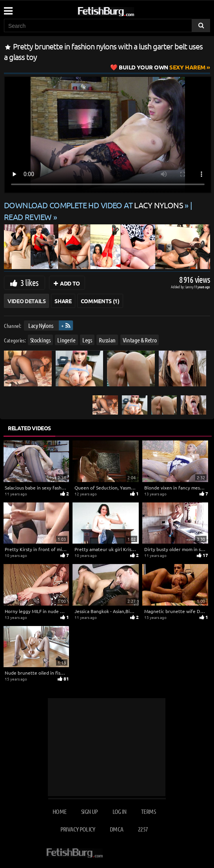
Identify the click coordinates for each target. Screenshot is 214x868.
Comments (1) (100, 301)
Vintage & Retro (140, 340)
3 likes (29, 282)
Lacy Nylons (41, 325)
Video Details (26, 301)
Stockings (40, 340)
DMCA (116, 829)
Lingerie (66, 340)
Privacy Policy (78, 829)
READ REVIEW (28, 217)
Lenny (190, 287)
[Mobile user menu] (8, 8)
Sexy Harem (162, 67)
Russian (107, 340)
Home (59, 811)
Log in (120, 811)
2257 (143, 829)
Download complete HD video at (94, 205)
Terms (148, 811)
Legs (87, 340)
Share (63, 301)
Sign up (89, 811)
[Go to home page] (121, 10)
